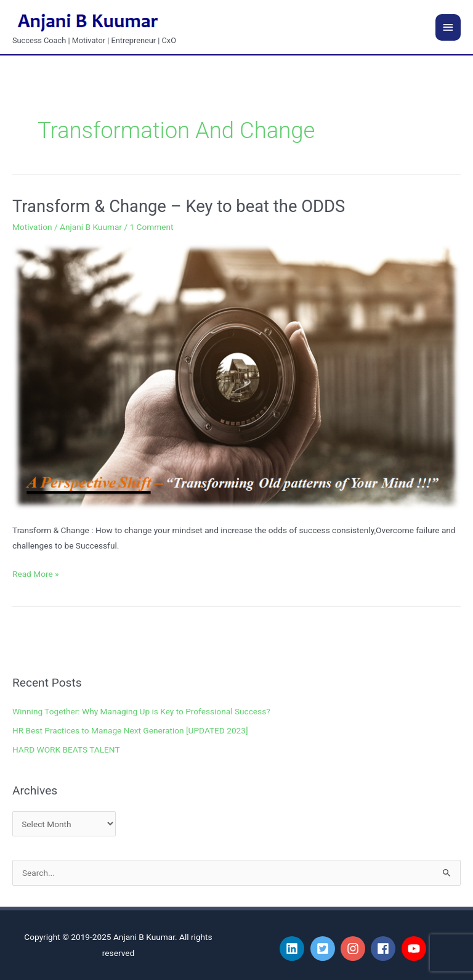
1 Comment (151, 227)
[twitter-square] (325, 949)
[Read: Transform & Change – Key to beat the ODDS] (236, 376)
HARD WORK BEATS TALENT (66, 749)
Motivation (32, 227)
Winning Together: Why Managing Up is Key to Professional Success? (141, 711)
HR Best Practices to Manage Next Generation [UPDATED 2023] (130, 730)
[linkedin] (294, 949)
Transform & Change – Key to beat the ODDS (179, 206)
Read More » (36, 573)
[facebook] (385, 949)
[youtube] (416, 949)
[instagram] (355, 949)
